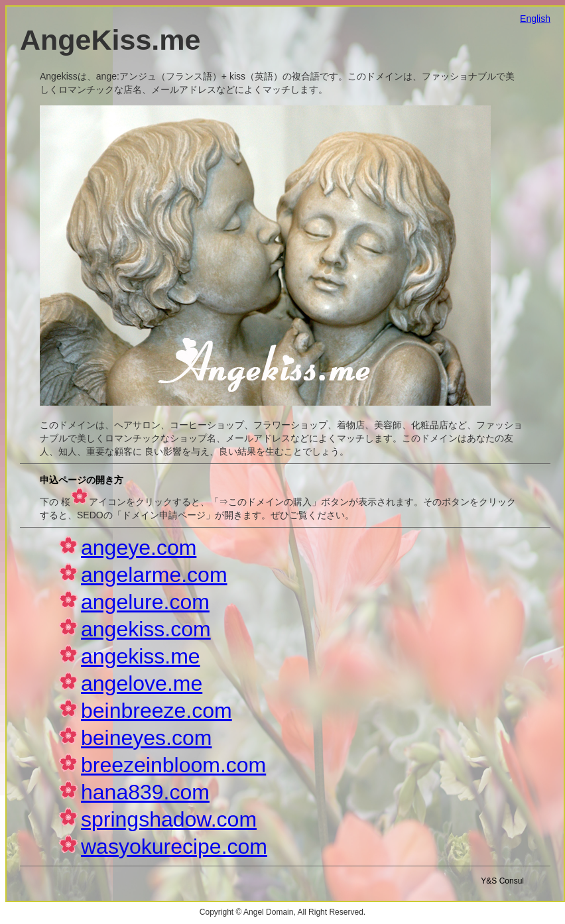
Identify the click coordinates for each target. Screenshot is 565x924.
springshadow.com (169, 819)
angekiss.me (141, 656)
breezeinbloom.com (173, 765)
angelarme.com (154, 575)
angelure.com (145, 602)
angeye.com (139, 548)
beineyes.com (146, 738)
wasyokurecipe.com (174, 846)
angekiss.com (146, 629)
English (535, 19)
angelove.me (142, 683)
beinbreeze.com (157, 711)
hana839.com (145, 792)
